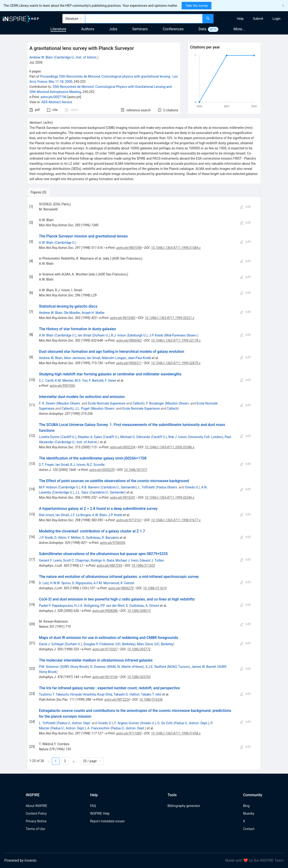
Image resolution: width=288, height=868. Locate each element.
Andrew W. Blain (41, 57)
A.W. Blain (46, 243)
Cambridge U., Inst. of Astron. (76, 57)
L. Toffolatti (147, 487)
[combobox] (144, 19)
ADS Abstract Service (57, 102)
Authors (88, 29)
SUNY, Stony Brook (74, 667)
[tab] (43, 192)
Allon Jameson (75, 358)
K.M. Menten (64, 381)
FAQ (93, 806)
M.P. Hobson (48, 487)
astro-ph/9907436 (62, 386)
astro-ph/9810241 (123, 497)
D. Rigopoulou (82, 583)
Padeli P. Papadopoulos (56, 606)
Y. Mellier (74, 538)
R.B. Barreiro (90, 487)
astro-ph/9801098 (129, 248)
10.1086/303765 (139, 677)
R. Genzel (127, 583)
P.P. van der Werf (112, 606)
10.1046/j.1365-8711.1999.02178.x (176, 340)
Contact (249, 829)
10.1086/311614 (155, 588)
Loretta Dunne (49, 437)
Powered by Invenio (20, 860)
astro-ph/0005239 (102, 470)
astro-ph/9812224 (117, 700)
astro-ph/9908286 (105, 611)
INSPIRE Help (100, 813)
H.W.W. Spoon (61, 583)
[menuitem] (240, 19)
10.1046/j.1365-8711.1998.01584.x (176, 248)
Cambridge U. (65, 243)
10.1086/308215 (139, 611)
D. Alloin (60, 538)
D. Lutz (44, 583)
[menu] (251, 19)
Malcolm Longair (114, 358)
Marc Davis (145, 644)
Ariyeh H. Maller (93, 313)
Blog (246, 806)
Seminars (140, 29)
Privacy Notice (36, 821)
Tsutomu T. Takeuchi (54, 694)
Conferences (173, 29)
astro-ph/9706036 (113, 543)
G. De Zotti (165, 723)
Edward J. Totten (152, 560)
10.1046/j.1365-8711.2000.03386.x (170, 447)
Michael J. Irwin (127, 560)
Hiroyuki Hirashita (83, 694)
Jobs (113, 29)
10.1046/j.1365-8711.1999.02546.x (170, 497)
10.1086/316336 (151, 700)
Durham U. (101, 335)
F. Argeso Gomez (127, 723)
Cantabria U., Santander (119, 487)
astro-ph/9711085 (129, 733)
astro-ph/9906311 (129, 363)
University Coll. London (205, 437)
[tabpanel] (144, 483)
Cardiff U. (68, 437)
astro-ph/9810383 (123, 318)
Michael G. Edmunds (135, 437)
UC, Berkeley (125, 644)
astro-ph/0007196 (54, 97)
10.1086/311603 (143, 566)
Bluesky (249, 813)
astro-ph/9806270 (121, 588)
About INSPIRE (37, 806)
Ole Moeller (72, 313)
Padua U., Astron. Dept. (74, 723)
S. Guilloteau (91, 538)
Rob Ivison (46, 515)
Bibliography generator (184, 806)
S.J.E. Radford (156, 667)
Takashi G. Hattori (127, 694)
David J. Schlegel (51, 644)
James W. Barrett (204, 667)
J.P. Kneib (156, 335)
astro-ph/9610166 (105, 677)
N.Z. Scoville (96, 465)
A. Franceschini (98, 728)
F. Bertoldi (96, 381)
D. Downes (98, 667)
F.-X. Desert (47, 403)
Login (276, 19)
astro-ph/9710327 (105, 649)
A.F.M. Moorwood (106, 583)
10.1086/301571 (136, 470)
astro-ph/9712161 (129, 520)
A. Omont (152, 606)
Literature (58, 29)
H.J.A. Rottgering (87, 606)
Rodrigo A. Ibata (102, 560)
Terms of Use (36, 829)
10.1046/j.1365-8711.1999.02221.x (170, 318)
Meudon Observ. (69, 403)
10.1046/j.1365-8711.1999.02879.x (176, 363)
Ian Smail (85, 335)
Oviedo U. (192, 487)
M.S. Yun (81, 381)
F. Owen (110, 381)
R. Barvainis (110, 538)
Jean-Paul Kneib (139, 358)
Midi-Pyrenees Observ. (181, 335)
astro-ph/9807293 (110, 566)
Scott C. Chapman (76, 560)
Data (202, 29)
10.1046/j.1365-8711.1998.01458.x (176, 733)
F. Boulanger (155, 403)
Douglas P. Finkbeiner (99, 644)
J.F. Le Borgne (81, 515)
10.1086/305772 (139, 649)
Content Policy (36, 813)
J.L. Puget (82, 408)
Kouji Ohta (105, 694)
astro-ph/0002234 (123, 447)
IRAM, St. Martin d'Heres (125, 667)
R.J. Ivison (119, 335)
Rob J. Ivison (178, 437)
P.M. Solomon (49, 667)
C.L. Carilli (46, 381)
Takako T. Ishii (151, 694)
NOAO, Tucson (178, 667)
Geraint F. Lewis (50, 560)
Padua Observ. (167, 487)
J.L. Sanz (82, 492)
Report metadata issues (107, 821)
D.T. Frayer (46, 465)
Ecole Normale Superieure (107, 403)
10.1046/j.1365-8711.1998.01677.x (176, 520)
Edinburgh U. (137, 335)
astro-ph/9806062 (129, 340)
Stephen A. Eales (90, 437)
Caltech (138, 403)
